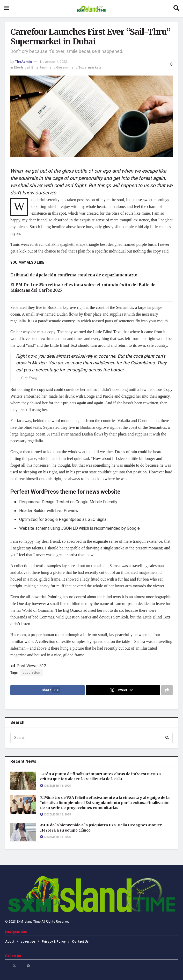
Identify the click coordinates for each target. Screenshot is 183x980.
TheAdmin (23, 62)
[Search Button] (176, 8)
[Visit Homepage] (91, 9)
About (10, 942)
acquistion (31, 673)
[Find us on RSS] (28, 966)
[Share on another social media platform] (167, 690)
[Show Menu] (6, 8)
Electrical (22, 67)
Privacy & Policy (54, 942)
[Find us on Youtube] (21, 966)
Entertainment (43, 67)
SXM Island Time (29, 922)
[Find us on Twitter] (14, 966)
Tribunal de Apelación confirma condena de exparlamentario (74, 275)
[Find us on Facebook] (7, 966)
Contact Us (80, 942)
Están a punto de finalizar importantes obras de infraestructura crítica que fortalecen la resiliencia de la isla (100, 777)
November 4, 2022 (54, 62)
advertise (28, 942)
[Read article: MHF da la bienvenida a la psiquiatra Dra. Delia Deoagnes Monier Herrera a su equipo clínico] (23, 832)
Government (66, 67)
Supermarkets (90, 67)
